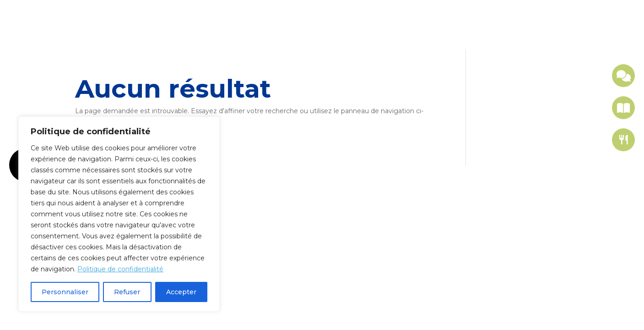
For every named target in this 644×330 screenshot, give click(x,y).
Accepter (181, 292)
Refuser (127, 292)
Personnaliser (65, 292)
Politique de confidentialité (120, 269)
